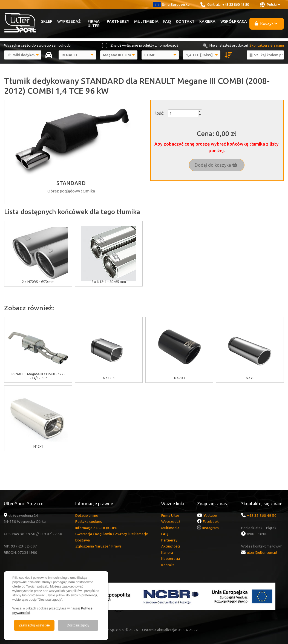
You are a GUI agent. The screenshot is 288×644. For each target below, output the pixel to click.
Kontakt (185, 21)
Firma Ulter (94, 24)
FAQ (167, 21)
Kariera (207, 21)
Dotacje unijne (87, 515)
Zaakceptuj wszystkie (34, 625)
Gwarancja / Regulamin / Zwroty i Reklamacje (112, 534)
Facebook (211, 521)
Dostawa (83, 540)
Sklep (47, 21)
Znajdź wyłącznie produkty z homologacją (144, 45)
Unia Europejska (172, 4)
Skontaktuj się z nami (267, 45)
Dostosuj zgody (78, 625)
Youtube (210, 515)
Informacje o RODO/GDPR (96, 528)
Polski (270, 5)
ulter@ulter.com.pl (262, 552)
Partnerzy (118, 21)
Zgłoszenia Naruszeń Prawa (98, 546)
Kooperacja (171, 558)
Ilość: (159, 113)
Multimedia (146, 21)
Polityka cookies (89, 521)
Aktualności (171, 546)
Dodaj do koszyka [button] (216, 165)
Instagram (211, 528)
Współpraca (234, 21)
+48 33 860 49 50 (236, 4)
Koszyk (266, 23)
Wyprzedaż (69, 21)
